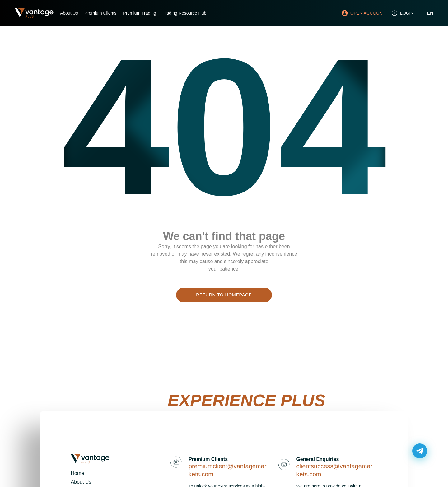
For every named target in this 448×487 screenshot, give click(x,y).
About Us (69, 13)
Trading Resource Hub (184, 13)
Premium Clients (101, 13)
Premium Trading (140, 13)
